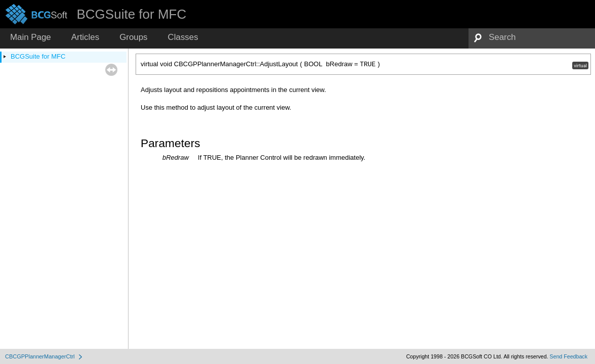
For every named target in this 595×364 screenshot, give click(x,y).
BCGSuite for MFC (38, 56)
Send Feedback (568, 356)
